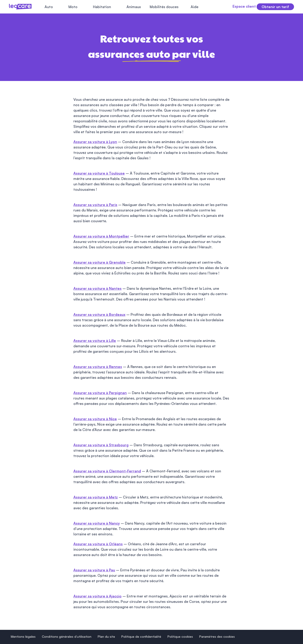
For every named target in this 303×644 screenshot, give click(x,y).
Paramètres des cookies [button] (217, 636)
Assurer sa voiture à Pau (94, 570)
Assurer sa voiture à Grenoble (99, 262)
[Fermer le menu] (209, 7)
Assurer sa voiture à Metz (96, 497)
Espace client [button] (236, 6)
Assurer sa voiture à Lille (95, 341)
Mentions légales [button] (23, 636)
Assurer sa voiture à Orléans (98, 544)
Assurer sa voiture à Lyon (95, 142)
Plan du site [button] (106, 636)
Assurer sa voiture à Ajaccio (97, 596)
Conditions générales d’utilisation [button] (67, 636)
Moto (73, 7)
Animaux (134, 7)
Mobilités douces (164, 7)
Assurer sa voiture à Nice (95, 419)
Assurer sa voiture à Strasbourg (101, 445)
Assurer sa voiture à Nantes (97, 288)
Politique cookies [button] (180, 636)
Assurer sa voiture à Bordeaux (99, 314)
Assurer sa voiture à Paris (95, 205)
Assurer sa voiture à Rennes (98, 367)
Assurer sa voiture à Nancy (97, 523)
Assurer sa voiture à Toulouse (99, 173)
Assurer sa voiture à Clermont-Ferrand (107, 471)
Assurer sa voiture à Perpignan (100, 393)
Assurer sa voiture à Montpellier (101, 236)
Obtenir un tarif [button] (275, 7)
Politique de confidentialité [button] (141, 636)
